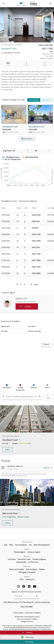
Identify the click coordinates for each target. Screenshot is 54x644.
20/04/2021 (6, 267)
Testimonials (21, 562)
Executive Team (24, 559)
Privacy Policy (18, 613)
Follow (8, 450)
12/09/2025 (6, 215)
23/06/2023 (6, 234)
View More (27, 139)
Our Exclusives (21, 545)
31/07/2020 (6, 273)
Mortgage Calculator (27, 572)
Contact (27, 633)
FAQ (21, 579)
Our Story (12, 559)
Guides (42, 569)
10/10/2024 (6, 228)
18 (49, 39)
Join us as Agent (34, 552)
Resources (27, 566)
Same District (46, 100)
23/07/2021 (6, 254)
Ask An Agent (32, 569)
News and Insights (17, 569)
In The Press (33, 562)
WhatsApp (27, 637)
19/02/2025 (6, 221)
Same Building (34, 100)
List (30, 545)
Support (27, 577)
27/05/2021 (6, 260)
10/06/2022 (6, 247)
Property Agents (39, 559)
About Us (27, 556)
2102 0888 (27, 642)
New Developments (42, 545)
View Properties (9, 517)
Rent (11, 545)
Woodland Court (10, 127)
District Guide (23, 517)
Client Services (27, 542)
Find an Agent (20, 552)
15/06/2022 (6, 241)
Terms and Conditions (33, 613)
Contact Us (30, 579)
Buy (6, 545)
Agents (27, 549)
